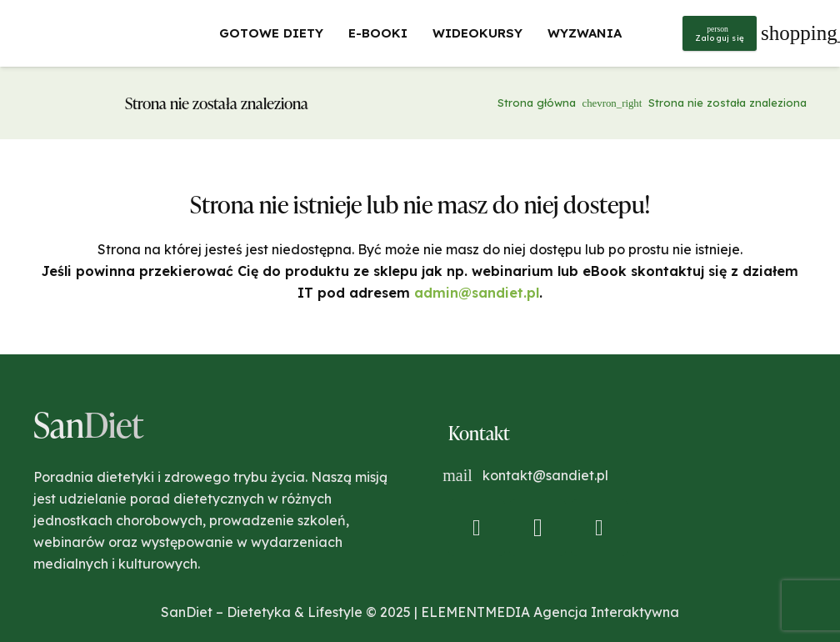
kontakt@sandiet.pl (545, 475)
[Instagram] (537, 528)
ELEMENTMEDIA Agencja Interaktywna (550, 612)
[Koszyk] (784, 33)
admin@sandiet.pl (477, 293)
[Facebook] (477, 528)
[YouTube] (599, 528)
